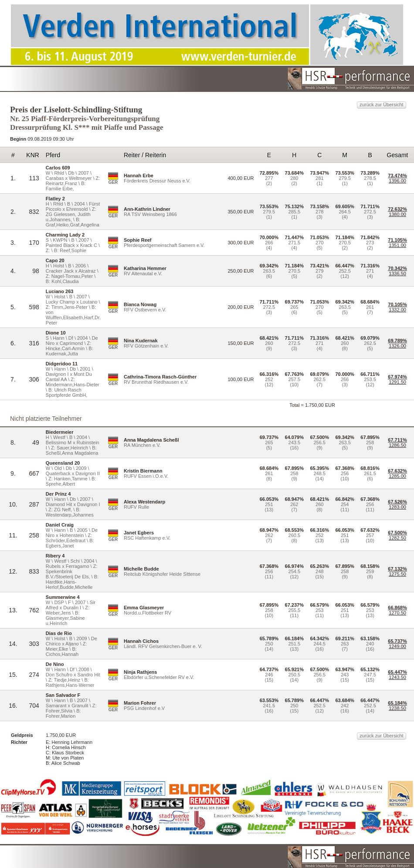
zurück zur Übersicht (381, 105)
